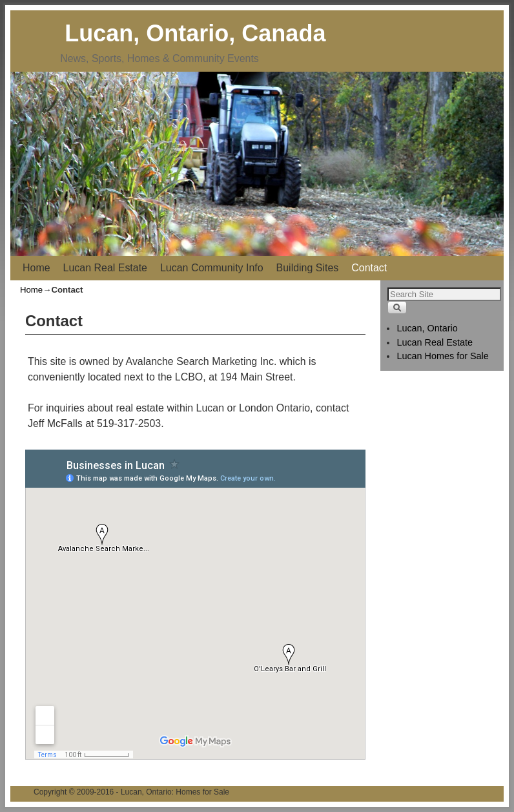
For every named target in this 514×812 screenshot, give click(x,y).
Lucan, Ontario (427, 328)
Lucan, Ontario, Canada (195, 33)
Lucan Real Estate (105, 268)
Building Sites (308, 268)
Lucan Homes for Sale (442, 356)
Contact (369, 268)
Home (36, 268)
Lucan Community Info (212, 268)
